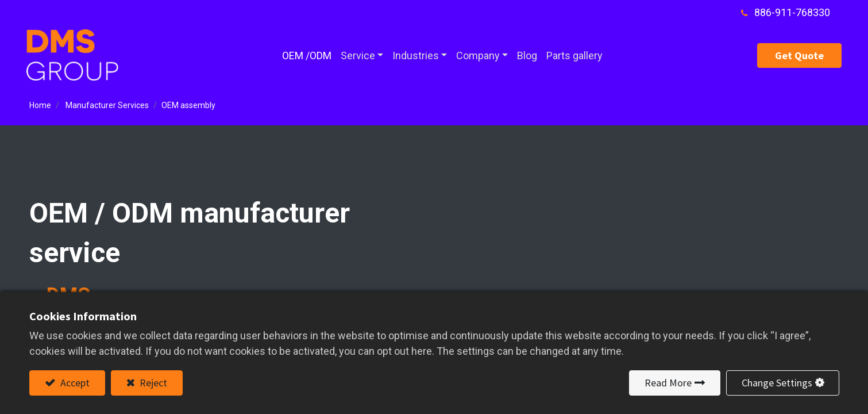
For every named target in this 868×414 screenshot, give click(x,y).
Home (40, 105)
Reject (152, 383)
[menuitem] (307, 55)
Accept (74, 383)
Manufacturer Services (107, 105)
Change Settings (777, 383)
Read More (668, 383)
